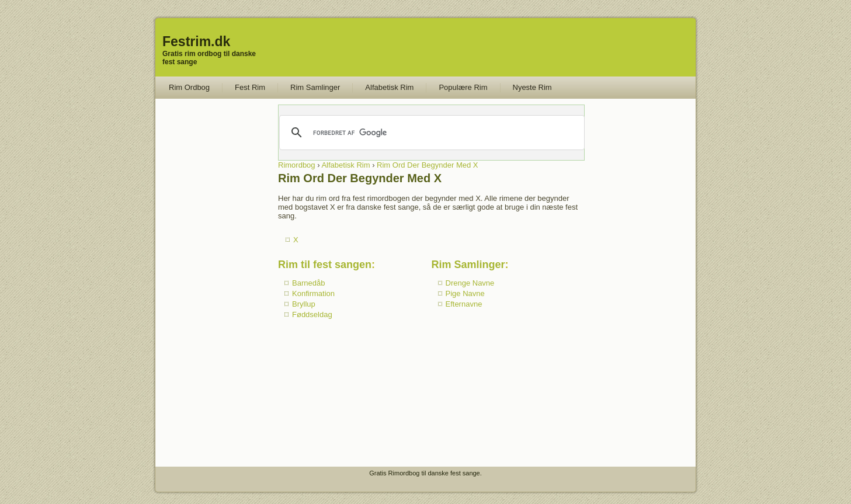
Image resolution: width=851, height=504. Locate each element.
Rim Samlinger (315, 87)
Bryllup (304, 304)
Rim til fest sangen (325, 265)
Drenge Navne (470, 283)
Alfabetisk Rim (389, 87)
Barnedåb (308, 283)
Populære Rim (463, 87)
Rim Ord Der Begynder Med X (427, 165)
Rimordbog (297, 165)
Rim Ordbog (189, 87)
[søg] (431, 133)
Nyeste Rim (532, 87)
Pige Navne (465, 293)
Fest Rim (250, 87)
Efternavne (464, 304)
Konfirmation (313, 293)
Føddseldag (312, 314)
